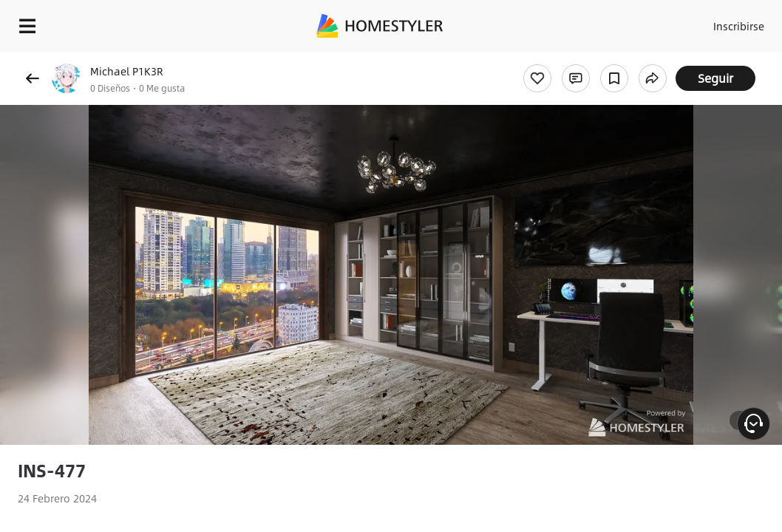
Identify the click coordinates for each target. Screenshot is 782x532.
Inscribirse (711, 22)
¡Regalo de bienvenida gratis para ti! (596, 62)
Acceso (654, 22)
